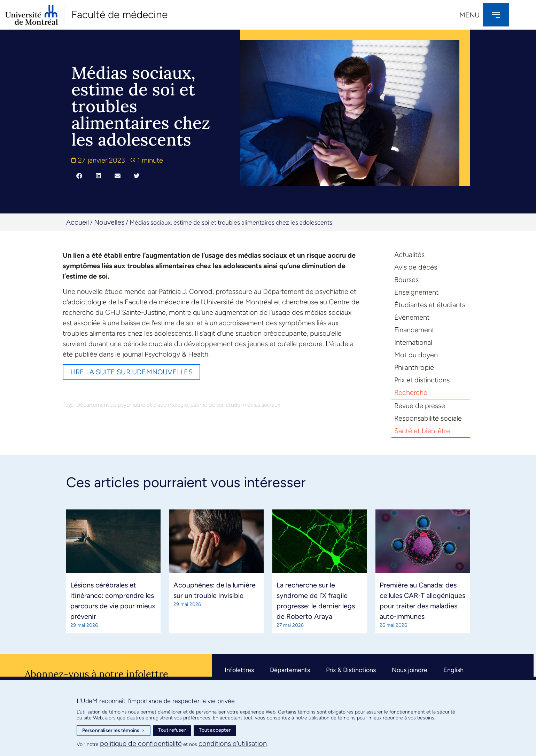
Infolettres (239, 670)
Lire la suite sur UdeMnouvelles (131, 372)
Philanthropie (414, 367)
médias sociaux (261, 405)
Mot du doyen (416, 355)
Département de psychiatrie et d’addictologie (132, 405)
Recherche (411, 392)
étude (233, 405)
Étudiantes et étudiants (430, 305)
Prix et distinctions (422, 380)
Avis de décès (416, 267)
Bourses (406, 280)
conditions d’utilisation (233, 743)
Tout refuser (172, 730)
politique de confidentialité (141, 743)
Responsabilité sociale (428, 418)
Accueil (77, 222)
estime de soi (207, 405)
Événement (412, 317)
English (453, 670)
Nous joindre (410, 670)
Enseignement (416, 292)
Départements (290, 670)
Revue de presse (420, 406)
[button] (79, 176)
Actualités (409, 255)
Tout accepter (215, 730)
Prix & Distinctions (351, 670)
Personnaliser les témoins (114, 731)
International (413, 342)
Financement (414, 330)
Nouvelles (109, 222)
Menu (469, 15)
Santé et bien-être (422, 431)
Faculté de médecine (119, 14)
